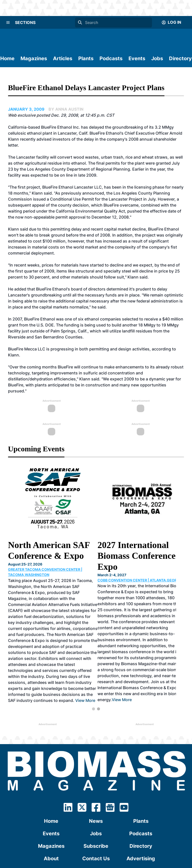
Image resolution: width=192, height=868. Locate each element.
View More (117, 624)
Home (7, 58)
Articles (63, 58)
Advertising (141, 787)
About (51, 787)
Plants (86, 58)
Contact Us (96, 787)
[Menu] (8, 22)
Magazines (34, 58)
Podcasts (111, 58)
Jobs (157, 58)
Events (137, 58)
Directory (180, 58)
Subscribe (96, 775)
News (96, 750)
